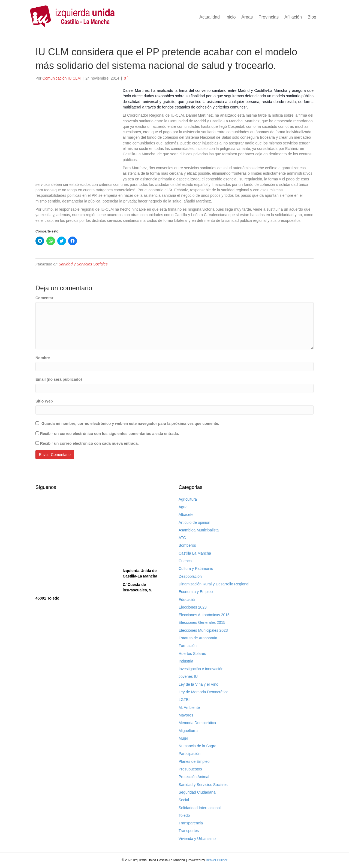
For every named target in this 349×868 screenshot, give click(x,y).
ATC (182, 538)
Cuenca (185, 561)
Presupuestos (190, 769)
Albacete (186, 515)
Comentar (44, 298)
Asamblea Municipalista (199, 530)
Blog (312, 17)
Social (184, 800)
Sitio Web (44, 401)
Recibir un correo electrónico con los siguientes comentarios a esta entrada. (110, 434)
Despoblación (190, 576)
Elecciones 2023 (193, 607)
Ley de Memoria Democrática (204, 692)
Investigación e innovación (201, 669)
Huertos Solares (192, 654)
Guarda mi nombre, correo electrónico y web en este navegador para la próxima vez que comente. (130, 424)
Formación (188, 646)
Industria (186, 661)
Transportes (189, 831)
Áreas (247, 17)
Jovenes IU (188, 676)
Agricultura (188, 499)
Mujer (183, 738)
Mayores (186, 715)
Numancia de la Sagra (198, 746)
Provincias (269, 17)
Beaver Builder (217, 860)
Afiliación (293, 17)
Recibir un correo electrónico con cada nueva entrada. (89, 443)
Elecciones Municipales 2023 (203, 630)
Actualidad (210, 17)
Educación (187, 600)
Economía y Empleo (196, 592)
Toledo (184, 815)
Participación (189, 754)
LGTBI (184, 700)
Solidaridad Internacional (200, 808)
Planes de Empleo (194, 761)
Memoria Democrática (197, 723)
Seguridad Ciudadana (197, 792)
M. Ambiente (189, 707)
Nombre (43, 358)
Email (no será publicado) (59, 379)
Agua (183, 507)
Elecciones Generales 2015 (202, 622)
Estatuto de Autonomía (198, 638)
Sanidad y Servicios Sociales (83, 264)
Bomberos (187, 545)
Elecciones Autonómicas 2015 (204, 615)
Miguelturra (188, 731)
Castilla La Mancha (195, 553)
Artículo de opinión (194, 522)
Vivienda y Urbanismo (197, 839)
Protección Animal (194, 777)
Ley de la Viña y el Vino (198, 684)
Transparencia (191, 823)
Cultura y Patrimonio (196, 568)
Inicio (231, 17)
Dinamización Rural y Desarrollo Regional (214, 584)
